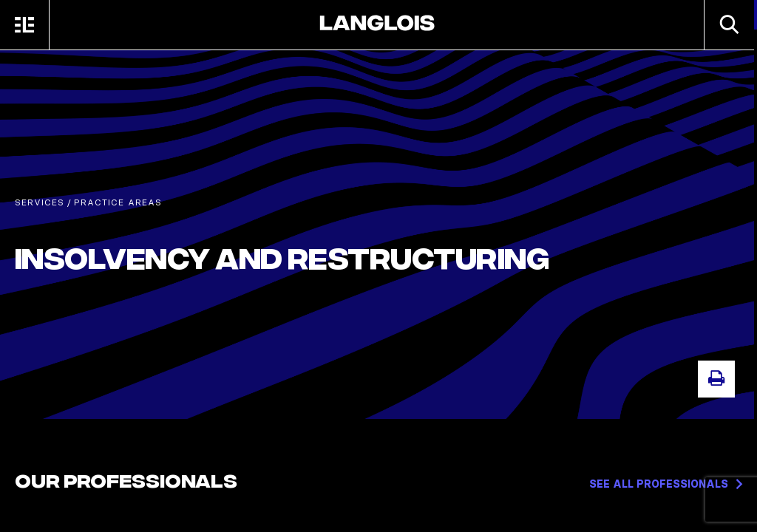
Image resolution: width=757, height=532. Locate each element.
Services (40, 202)
